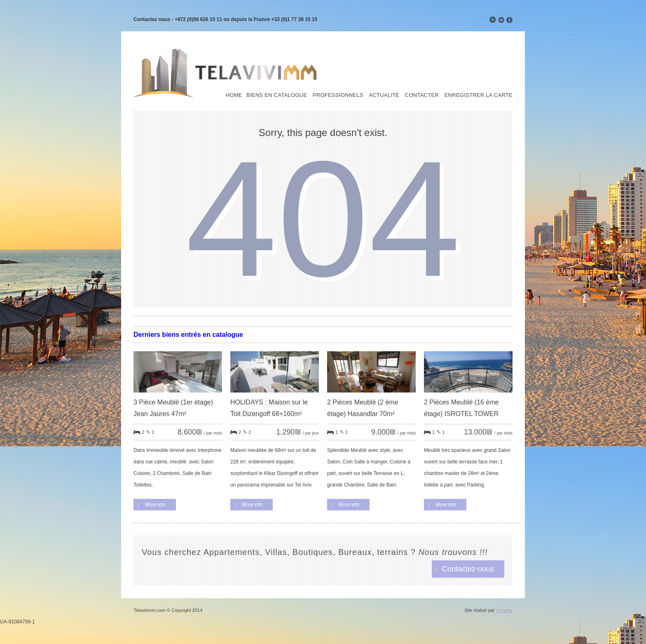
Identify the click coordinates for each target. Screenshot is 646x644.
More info (155, 505)
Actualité (384, 95)
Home (234, 95)
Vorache (504, 610)
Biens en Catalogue (277, 95)
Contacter (422, 95)
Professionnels (338, 95)
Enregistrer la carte (479, 95)
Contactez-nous (468, 569)
